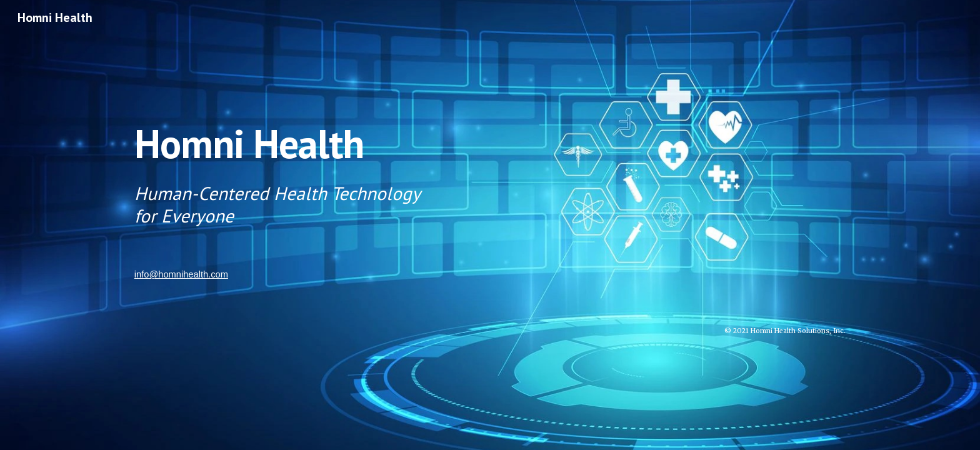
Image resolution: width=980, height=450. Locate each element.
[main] (490, 169)
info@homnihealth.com (181, 274)
